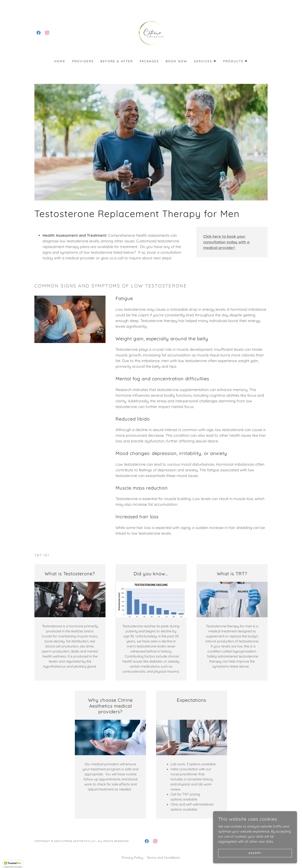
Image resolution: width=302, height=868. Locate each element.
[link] (39, 33)
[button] (205, 61)
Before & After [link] (117, 61)
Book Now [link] (176, 61)
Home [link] (60, 61)
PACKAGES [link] (149, 61)
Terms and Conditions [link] (163, 858)
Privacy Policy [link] (133, 858)
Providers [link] (83, 61)
